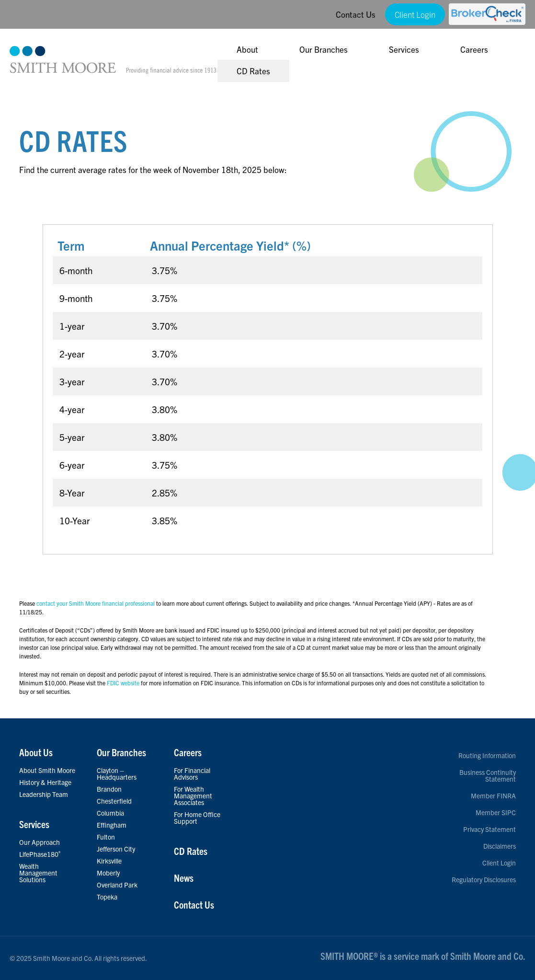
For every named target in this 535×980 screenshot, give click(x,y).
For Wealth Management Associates (193, 796)
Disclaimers (500, 846)
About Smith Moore (47, 770)
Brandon (109, 789)
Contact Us (356, 14)
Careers (474, 49)
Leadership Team (44, 794)
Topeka (107, 897)
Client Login (415, 14)
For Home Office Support (197, 818)
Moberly (108, 873)
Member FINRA (493, 796)
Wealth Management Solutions (38, 873)
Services (404, 49)
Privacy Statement (489, 829)
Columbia (110, 813)
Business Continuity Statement (488, 775)
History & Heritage (45, 782)
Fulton (106, 837)
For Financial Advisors (192, 773)
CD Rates (253, 71)
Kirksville (109, 861)
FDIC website (123, 696)
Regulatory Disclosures (484, 879)
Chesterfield (114, 801)
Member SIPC (496, 812)
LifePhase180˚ (40, 854)
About (247, 49)
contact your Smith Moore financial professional (96, 617)
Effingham (112, 825)
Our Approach (40, 842)
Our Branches (324, 49)
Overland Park (117, 885)
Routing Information (487, 755)
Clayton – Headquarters (117, 773)
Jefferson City (116, 849)
